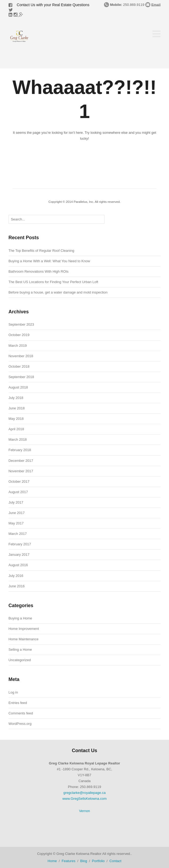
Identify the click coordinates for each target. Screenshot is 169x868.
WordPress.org (20, 724)
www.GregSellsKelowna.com (84, 799)
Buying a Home (20, 618)
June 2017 (17, 513)
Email (156, 4)
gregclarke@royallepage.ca (84, 793)
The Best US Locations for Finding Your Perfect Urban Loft (53, 282)
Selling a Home (20, 650)
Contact (116, 861)
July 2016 (16, 576)
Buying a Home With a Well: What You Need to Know (49, 261)
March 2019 (18, 346)
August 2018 (18, 387)
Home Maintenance (24, 639)
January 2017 (19, 555)
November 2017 (21, 471)
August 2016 (18, 565)
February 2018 (20, 450)
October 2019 (19, 335)
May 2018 (16, 419)
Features (68, 861)
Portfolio (98, 861)
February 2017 (20, 544)
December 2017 (21, 461)
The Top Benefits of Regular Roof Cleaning (41, 251)
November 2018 (21, 356)
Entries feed (18, 703)
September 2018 (21, 377)
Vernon (84, 811)
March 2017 (18, 534)
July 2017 (16, 502)
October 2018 (19, 366)
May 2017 (16, 523)
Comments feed (21, 713)
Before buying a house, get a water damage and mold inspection (58, 292)
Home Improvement (24, 629)
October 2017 (19, 481)
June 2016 (17, 586)
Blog (84, 861)
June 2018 (17, 408)
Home (52, 861)
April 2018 (16, 429)
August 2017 (18, 492)
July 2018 (16, 398)
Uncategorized (20, 660)
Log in (13, 692)
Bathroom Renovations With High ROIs (39, 271)
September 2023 (21, 324)
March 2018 (18, 439)
